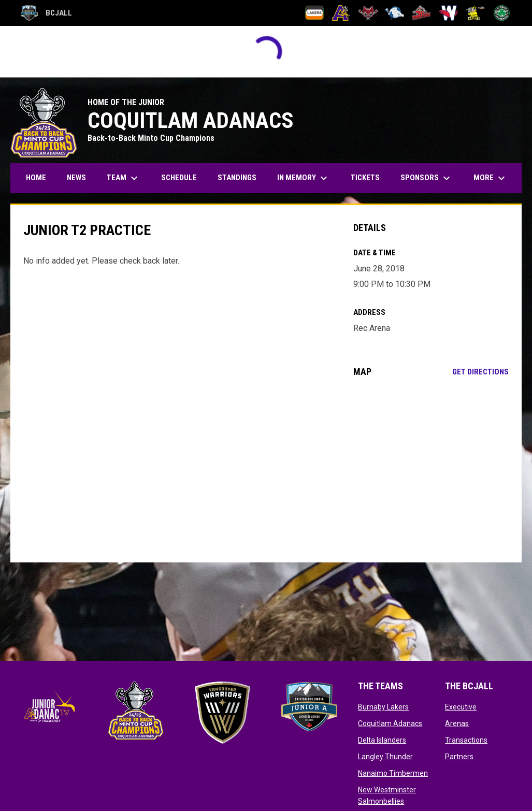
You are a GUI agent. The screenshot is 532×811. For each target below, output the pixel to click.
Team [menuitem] (124, 178)
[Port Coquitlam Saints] (475, 13)
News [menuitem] (76, 178)
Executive (461, 707)
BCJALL (46, 13)
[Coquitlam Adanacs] (341, 13)
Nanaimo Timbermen (393, 773)
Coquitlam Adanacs (390, 723)
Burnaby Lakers (383, 707)
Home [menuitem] (36, 178)
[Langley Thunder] (395, 13)
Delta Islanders (382, 740)
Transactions (466, 740)
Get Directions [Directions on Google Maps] (480, 372)
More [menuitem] (491, 178)
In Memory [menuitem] (304, 178)
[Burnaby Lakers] (315, 13)
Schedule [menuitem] (179, 178)
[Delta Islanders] (368, 13)
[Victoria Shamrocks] (502, 13)
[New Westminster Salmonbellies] (448, 13)
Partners (459, 757)
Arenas (457, 723)
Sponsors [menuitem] (427, 178)
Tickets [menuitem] (365, 178)
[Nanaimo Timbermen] (421, 13)
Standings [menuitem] (237, 178)
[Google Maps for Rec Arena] (431, 470)
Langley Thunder (385, 757)
